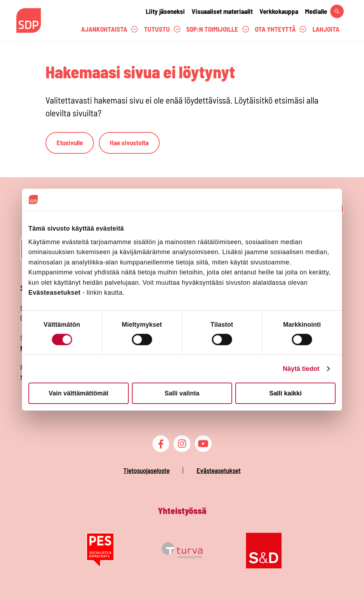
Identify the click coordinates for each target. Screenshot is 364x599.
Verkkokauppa (279, 11)
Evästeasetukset (219, 470)
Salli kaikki (286, 393)
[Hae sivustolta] (337, 11)
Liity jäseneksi (165, 11)
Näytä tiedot (301, 369)
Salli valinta (182, 393)
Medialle (316, 11)
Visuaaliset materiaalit (222, 11)
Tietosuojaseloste (146, 470)
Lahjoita (326, 29)
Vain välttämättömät (79, 393)
